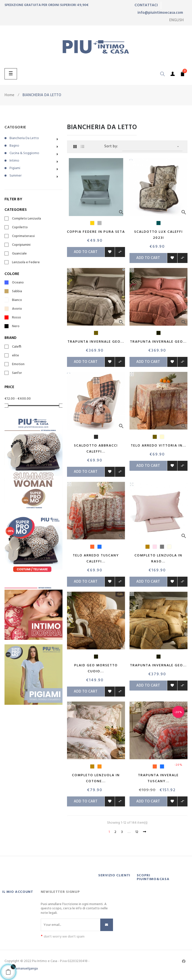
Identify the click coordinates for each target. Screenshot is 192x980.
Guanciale (19, 254)
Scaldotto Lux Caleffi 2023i (158, 235)
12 (137, 832)
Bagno (14, 146)
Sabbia (17, 291)
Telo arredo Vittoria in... (158, 446)
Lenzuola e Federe (26, 262)
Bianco (17, 300)
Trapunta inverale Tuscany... (158, 778)
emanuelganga (27, 969)
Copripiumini (21, 245)
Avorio (17, 309)
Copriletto (20, 228)
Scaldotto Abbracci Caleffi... (96, 449)
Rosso (16, 318)
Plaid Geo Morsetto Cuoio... (96, 668)
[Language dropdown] (176, 20)
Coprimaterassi (23, 236)
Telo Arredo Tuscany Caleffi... (96, 559)
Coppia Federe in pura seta (96, 232)
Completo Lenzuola (26, 219)
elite (15, 356)
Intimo (14, 161)
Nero (16, 326)
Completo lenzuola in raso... (158, 559)
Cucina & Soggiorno (24, 153)
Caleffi (17, 347)
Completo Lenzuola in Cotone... (96, 778)
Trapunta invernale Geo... (96, 342)
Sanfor (17, 373)
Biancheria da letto (24, 138)
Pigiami (15, 168)
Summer (15, 176)
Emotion (18, 364)
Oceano (18, 283)
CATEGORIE (15, 127)
